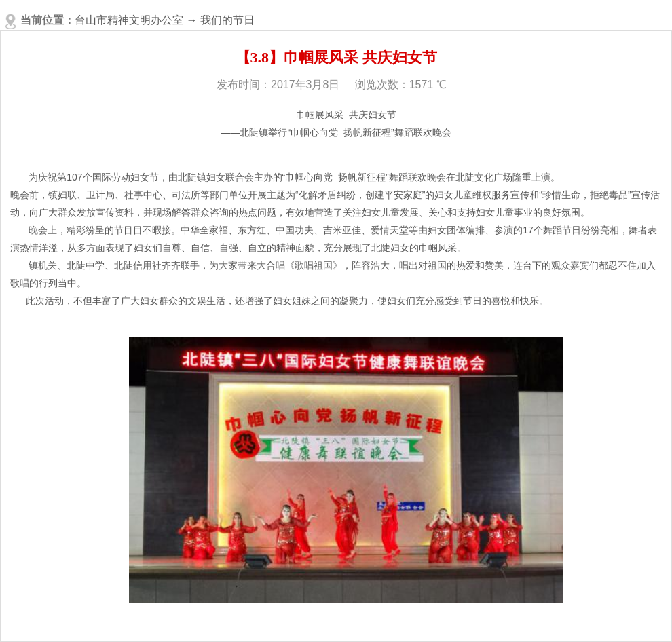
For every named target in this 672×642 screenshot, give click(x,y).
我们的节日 (227, 20)
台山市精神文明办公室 (129, 20)
